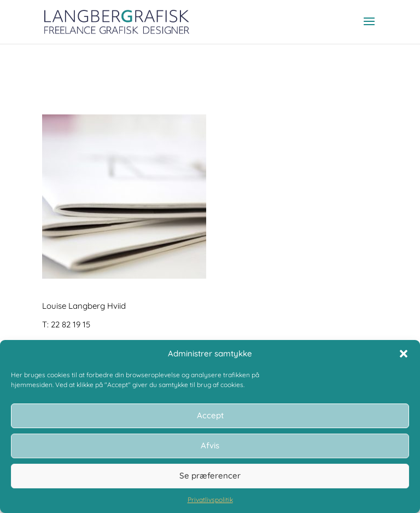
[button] (404, 354)
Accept (210, 415)
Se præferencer (210, 475)
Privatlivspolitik (210, 500)
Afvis (210, 445)
